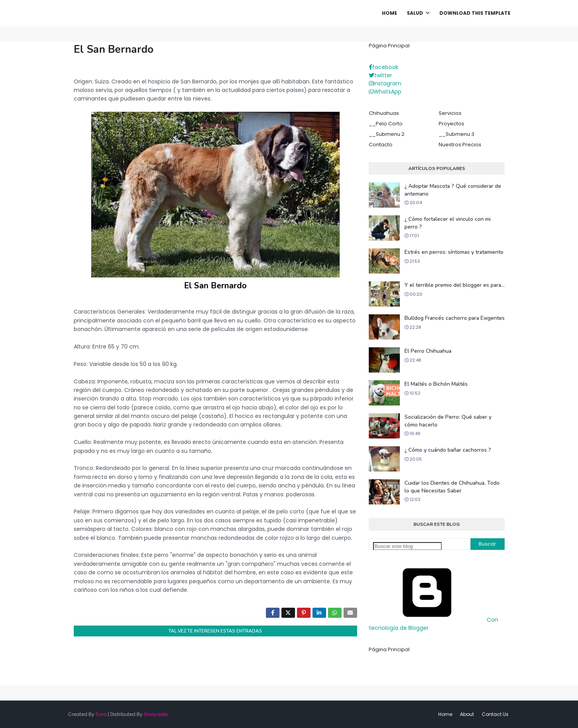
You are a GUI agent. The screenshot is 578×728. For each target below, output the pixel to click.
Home (445, 714)
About (467, 714)
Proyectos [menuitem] (451, 124)
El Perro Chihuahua (428, 351)
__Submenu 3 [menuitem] (456, 134)
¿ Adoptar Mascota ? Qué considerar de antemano (453, 190)
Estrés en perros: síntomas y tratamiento (454, 252)
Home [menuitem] (390, 13)
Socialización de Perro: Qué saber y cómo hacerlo (448, 421)
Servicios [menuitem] (450, 113)
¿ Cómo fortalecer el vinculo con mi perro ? (448, 223)
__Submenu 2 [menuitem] (387, 134)
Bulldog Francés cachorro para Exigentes (455, 318)
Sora (101, 714)
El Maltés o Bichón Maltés (436, 384)
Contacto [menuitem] (381, 145)
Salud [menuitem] (415, 13)
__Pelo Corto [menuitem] (386, 124)
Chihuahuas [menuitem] (384, 113)
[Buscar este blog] (407, 546)
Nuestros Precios (460, 145)
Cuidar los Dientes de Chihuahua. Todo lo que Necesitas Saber (452, 487)
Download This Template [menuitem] (475, 13)
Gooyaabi (156, 714)
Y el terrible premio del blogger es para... (455, 285)
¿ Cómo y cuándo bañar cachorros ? (448, 450)
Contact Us (495, 714)
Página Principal (389, 46)
